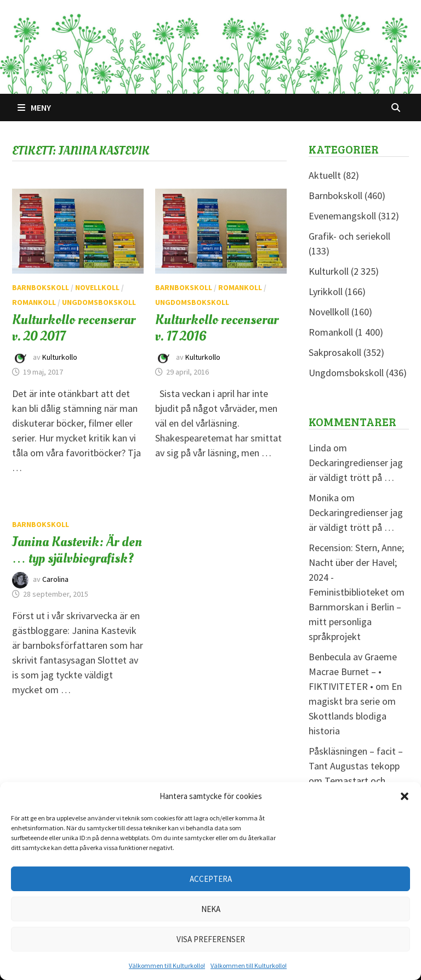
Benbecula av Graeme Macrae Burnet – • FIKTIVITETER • (353, 672)
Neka (211, 909)
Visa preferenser (211, 939)
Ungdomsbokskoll (99, 302)
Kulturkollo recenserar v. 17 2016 (217, 328)
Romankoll (34, 302)
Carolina (55, 579)
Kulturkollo (60, 357)
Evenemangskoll (342, 216)
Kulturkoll (329, 271)
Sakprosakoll (335, 352)
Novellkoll (97, 287)
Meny (34, 107)
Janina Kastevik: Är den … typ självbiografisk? (77, 550)
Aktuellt (325, 175)
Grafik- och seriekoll (349, 236)
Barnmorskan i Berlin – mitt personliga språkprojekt (355, 622)
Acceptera (211, 879)
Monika (324, 498)
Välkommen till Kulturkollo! (167, 965)
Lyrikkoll (326, 291)
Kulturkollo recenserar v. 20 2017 (74, 328)
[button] (405, 796)
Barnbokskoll (41, 287)
